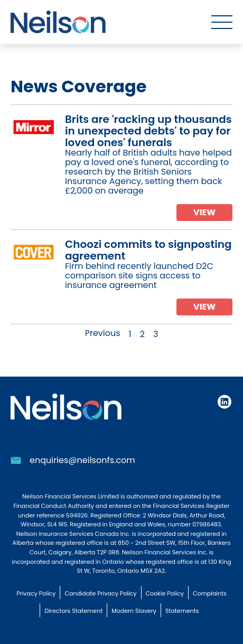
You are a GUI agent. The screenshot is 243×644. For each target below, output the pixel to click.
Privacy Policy (36, 593)
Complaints (210, 593)
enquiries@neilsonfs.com (82, 460)
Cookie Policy (165, 593)
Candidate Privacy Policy (100, 593)
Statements (182, 611)
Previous (103, 333)
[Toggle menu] (222, 22)
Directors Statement (73, 611)
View (204, 212)
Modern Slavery (134, 611)
